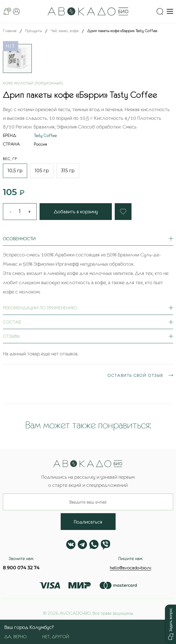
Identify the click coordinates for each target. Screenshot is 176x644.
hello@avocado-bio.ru (130, 568)
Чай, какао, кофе (65, 31)
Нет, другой (56, 636)
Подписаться (88, 522)
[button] (171, 624)
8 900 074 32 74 (21, 568)
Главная (10, 31)
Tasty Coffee (45, 135)
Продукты (34, 31)
